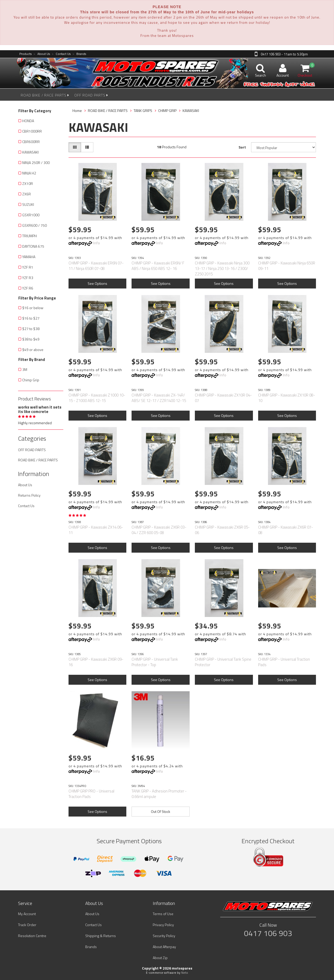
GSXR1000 (31, 215)
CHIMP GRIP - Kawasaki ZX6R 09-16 (96, 662)
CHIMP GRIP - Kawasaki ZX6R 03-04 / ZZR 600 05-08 (159, 530)
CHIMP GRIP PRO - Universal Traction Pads (91, 794)
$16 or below (33, 308)
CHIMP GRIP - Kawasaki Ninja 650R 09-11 (287, 266)
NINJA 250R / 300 (36, 163)
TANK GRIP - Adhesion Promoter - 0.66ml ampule (159, 794)
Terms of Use (163, 914)
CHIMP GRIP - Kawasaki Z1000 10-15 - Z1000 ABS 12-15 (97, 398)
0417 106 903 (268, 933)
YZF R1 (28, 267)
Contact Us (61, 54)
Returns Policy (29, 495)
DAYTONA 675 (33, 246)
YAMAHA (29, 257)
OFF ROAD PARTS (91, 95)
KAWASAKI (30, 152)
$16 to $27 (31, 318)
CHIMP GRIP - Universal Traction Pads (284, 662)
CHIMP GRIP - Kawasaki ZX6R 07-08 (286, 530)
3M (25, 369)
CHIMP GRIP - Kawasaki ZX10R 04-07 (223, 398)
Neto (185, 973)
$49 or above (33, 350)
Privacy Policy (163, 925)
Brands (79, 54)
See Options (97, 283)
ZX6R (27, 194)
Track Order (27, 925)
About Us (42, 54)
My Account (27, 914)
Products (26, 54)
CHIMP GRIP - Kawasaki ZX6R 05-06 (222, 530)
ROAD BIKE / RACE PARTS (45, 95)
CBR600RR (31, 142)
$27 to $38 (31, 329)
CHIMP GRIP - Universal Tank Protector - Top (155, 662)
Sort (242, 147)
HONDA (28, 121)
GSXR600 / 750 (35, 225)
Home (77, 111)
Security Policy (164, 936)
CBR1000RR (32, 131)
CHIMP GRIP (167, 111)
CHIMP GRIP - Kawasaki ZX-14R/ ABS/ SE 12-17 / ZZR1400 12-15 (159, 398)
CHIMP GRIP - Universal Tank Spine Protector (223, 662)
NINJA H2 (29, 173)
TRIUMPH (30, 236)
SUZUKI (28, 204)
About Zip (160, 958)
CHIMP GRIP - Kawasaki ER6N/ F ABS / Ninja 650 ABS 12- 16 (158, 266)
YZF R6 (28, 288)
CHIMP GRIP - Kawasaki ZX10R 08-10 (287, 398)
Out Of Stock (161, 811)
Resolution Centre (32, 936)
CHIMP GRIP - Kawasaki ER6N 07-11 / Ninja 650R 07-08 (96, 266)
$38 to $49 (31, 339)
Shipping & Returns (101, 936)
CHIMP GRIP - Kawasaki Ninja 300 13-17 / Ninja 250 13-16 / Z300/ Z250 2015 (222, 268)
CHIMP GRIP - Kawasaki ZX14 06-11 (96, 530)
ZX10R (28, 183)
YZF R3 (28, 278)
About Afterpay (164, 947)
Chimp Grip (31, 380)
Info (97, 243)
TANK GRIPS (143, 111)
